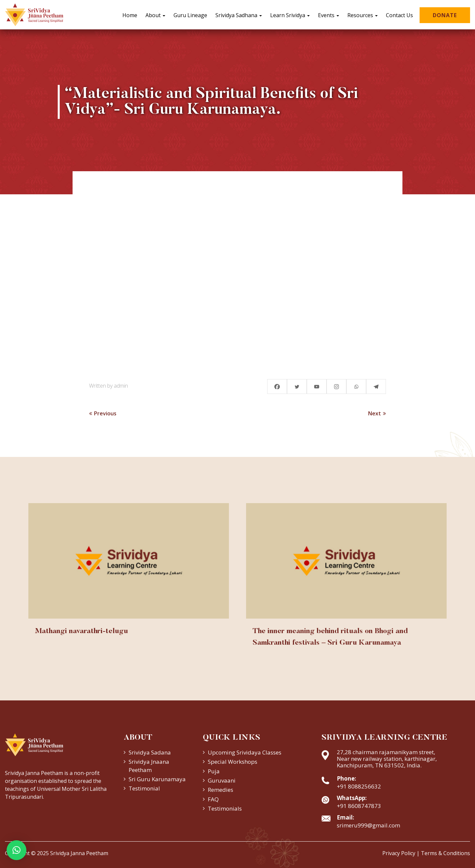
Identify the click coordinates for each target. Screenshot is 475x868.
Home (130, 15)
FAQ (213, 799)
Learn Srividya (290, 15)
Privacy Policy (399, 853)
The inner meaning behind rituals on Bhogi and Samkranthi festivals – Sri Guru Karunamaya (330, 637)
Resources (363, 15)
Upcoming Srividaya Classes (245, 752)
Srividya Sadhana (239, 15)
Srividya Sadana (150, 752)
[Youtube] (317, 386)
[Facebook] (277, 386)
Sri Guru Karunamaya (157, 779)
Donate (445, 15)
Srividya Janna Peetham (79, 853)
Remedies (221, 790)
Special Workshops (233, 762)
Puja (214, 771)
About (155, 15)
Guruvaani (222, 780)
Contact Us (399, 15)
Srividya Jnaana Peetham (149, 766)
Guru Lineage (190, 15)
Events (329, 15)
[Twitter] (297, 386)
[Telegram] (376, 386)
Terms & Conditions (445, 853)
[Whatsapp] (356, 386)
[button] (16, 850)
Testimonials (225, 808)
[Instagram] (336, 386)
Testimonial (144, 788)
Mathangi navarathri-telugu (81, 631)
